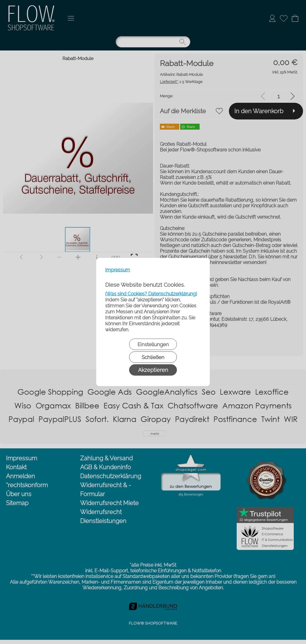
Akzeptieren (153, 370)
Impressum (118, 270)
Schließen (153, 357)
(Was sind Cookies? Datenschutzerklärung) (151, 294)
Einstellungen (153, 344)
